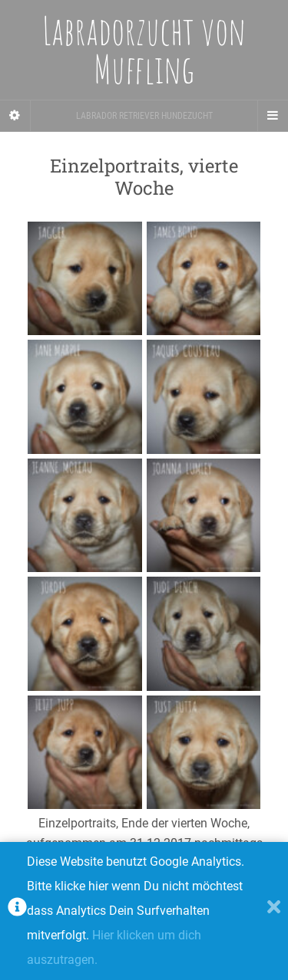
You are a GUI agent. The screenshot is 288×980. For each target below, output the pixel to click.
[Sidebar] (15, 116)
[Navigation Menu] (273, 116)
